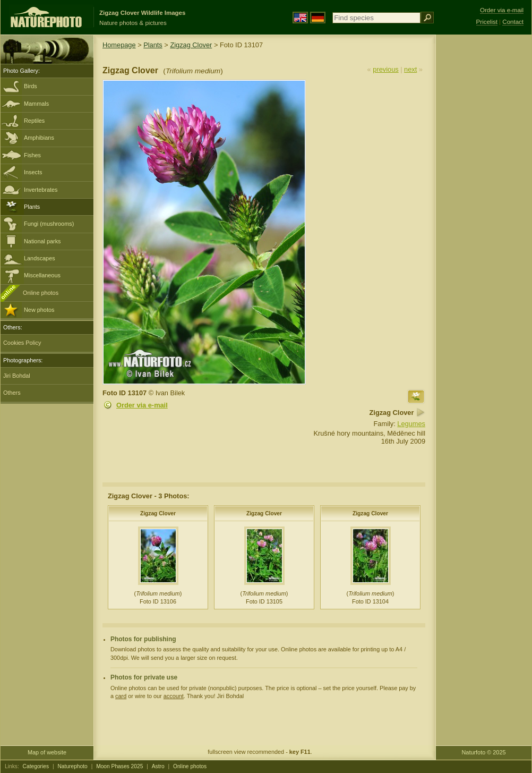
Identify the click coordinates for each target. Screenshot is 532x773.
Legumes (411, 424)
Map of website (47, 752)
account (174, 696)
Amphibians (39, 138)
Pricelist (487, 22)
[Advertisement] (484, 205)
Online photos (41, 293)
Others (12, 393)
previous (385, 69)
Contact (513, 22)
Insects (33, 172)
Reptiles (34, 121)
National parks (42, 241)
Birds (31, 86)
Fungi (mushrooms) (49, 224)
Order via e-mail (142, 405)
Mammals (36, 104)
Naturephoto (72, 766)
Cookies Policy (22, 343)
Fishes (32, 155)
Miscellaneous (42, 275)
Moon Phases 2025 (119, 766)
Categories (36, 766)
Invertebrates (41, 190)
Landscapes (40, 258)
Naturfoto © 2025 (484, 752)
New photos (39, 310)
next (410, 69)
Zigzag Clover (191, 45)
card (121, 696)
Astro (158, 766)
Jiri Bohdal (17, 376)
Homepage (119, 45)
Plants (32, 207)
